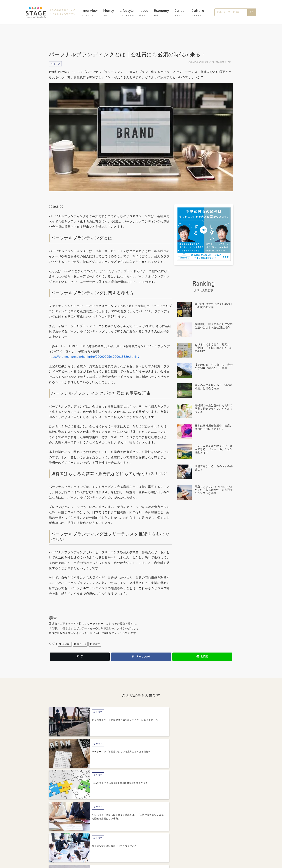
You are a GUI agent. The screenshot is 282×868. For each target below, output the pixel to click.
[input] (231, 13)
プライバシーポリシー (155, 843)
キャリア (56, 64)
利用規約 (182, 843)
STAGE (65, 644)
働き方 (95, 644)
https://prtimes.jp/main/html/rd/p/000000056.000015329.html (94, 357)
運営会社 (125, 843)
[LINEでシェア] (202, 657)
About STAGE (103, 843)
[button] (252, 13)
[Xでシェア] (80, 657)
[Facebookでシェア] (141, 657)
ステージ (80, 644)
